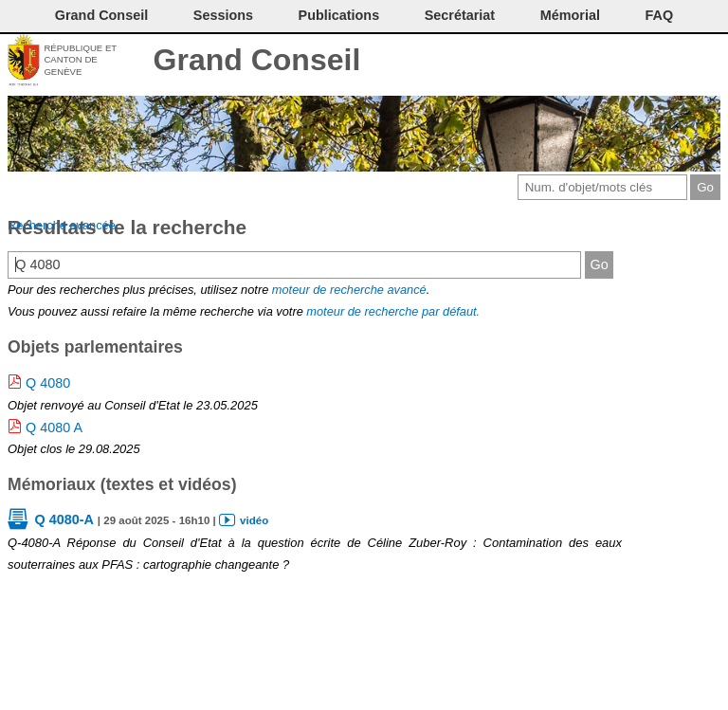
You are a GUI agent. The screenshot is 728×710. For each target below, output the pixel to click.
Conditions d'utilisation (612, 62)
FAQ (660, 15)
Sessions (223, 15)
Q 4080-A (64, 519)
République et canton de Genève (80, 60)
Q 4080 (48, 383)
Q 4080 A (54, 428)
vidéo (254, 520)
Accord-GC (675, 62)
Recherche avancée (62, 225)
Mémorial (570, 15)
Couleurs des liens (644, 62)
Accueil (707, 62)
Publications (339, 15)
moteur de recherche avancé (349, 290)
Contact (549, 62)
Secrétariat (460, 15)
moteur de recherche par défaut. (393, 311)
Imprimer (581, 62)
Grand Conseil (257, 60)
